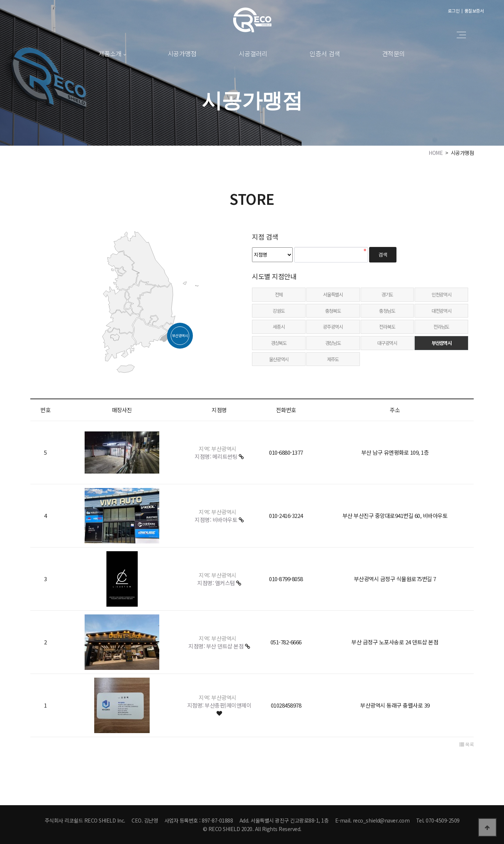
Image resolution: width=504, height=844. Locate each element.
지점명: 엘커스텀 (217, 583)
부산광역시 (442, 343)
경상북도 (279, 343)
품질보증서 (474, 11)
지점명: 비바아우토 (217, 520)
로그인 (454, 11)
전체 (279, 294)
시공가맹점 (182, 53)
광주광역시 (333, 327)
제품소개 (110, 53)
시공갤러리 (253, 53)
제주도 (333, 359)
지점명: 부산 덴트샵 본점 (217, 646)
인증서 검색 (325, 53)
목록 (466, 745)
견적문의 (394, 53)
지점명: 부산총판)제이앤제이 (219, 705)
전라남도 (441, 327)
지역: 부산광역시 (218, 449)
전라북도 (387, 327)
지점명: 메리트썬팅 (217, 456)
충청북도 (333, 311)
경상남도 (333, 343)
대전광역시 (442, 311)
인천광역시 (442, 294)
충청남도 (387, 311)
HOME (436, 153)
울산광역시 (279, 359)
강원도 (279, 311)
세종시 (279, 327)
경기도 (387, 294)
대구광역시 (387, 343)
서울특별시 (333, 294)
